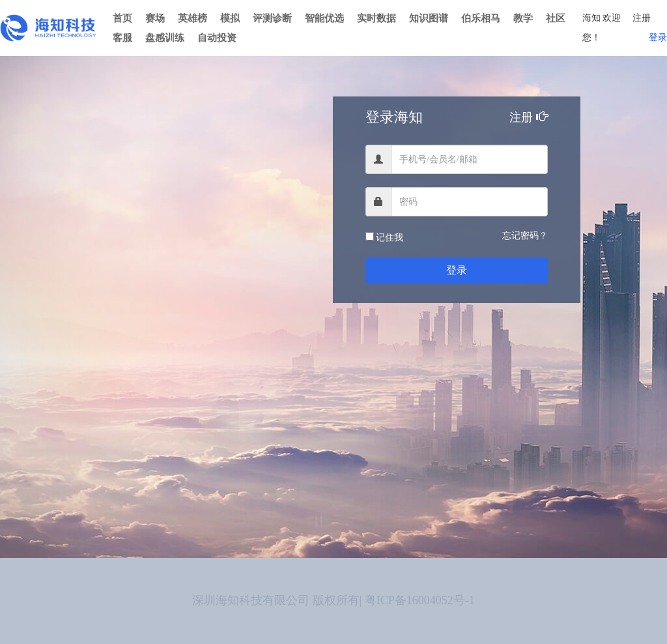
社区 (556, 18)
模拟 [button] (230, 18)
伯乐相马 (481, 18)
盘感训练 (165, 38)
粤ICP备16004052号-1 (420, 600)
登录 (658, 37)
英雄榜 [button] (192, 18)
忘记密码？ (525, 236)
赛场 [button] (155, 18)
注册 (642, 18)
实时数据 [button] (376, 18)
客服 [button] (122, 38)
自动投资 (217, 38)
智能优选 (324, 18)
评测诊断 (272, 18)
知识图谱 (429, 18)
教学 (523, 18)
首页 (122, 18)
